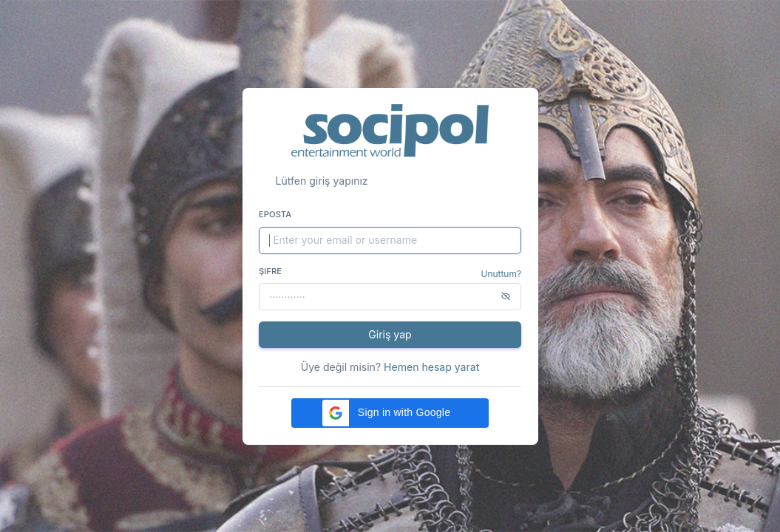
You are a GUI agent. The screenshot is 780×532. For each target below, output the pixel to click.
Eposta (275, 214)
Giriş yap (390, 334)
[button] (390, 413)
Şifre (270, 271)
